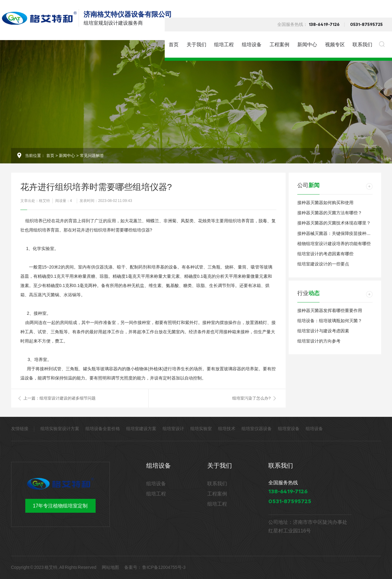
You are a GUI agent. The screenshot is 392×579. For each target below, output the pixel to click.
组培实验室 (201, 429)
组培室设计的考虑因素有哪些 (325, 254)
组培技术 (227, 429)
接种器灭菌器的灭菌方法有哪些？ (330, 213)
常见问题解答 (92, 156)
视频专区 (335, 45)
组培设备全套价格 (103, 429)
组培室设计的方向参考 (319, 341)
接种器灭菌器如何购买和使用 (325, 203)
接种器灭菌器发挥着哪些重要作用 (330, 310)
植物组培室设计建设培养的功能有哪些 (334, 244)
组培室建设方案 (141, 429)
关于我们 (196, 45)
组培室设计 (173, 429)
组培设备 (252, 45)
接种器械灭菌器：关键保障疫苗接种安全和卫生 (343, 233)
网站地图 (110, 567)
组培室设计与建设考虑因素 (323, 331)
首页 (174, 45)
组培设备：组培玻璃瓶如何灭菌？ (330, 321)
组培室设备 (289, 429)
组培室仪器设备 (257, 429)
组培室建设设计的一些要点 (323, 264)
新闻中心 (307, 45)
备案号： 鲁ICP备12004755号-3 (155, 567)
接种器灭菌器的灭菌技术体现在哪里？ (334, 223)
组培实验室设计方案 (60, 429)
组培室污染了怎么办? (251, 398)
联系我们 (362, 45)
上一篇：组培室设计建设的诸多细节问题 (60, 398)
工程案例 (279, 45)
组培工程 (224, 45)
